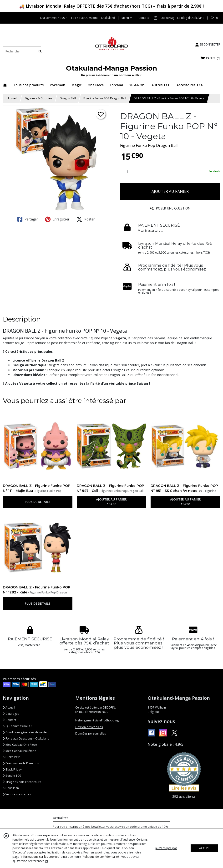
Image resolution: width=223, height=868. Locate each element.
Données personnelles (91, 733)
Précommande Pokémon (21, 763)
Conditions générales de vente (25, 732)
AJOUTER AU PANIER (170, 191)
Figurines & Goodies (38, 98)
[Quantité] (129, 172)
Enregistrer (57, 219)
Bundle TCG (12, 776)
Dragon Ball (68, 98)
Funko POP (11, 757)
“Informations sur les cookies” (40, 857)
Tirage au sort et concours (22, 782)
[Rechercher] (40, 51)
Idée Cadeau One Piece (20, 745)
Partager (28, 219)
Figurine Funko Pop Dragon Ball (149, 145)
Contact (144, 18)
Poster (86, 219)
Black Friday (12, 769)
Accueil (12, 98)
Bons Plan (11, 788)
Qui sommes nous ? (17, 726)
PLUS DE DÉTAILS (38, 502)
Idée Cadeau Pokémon (20, 751)
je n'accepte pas (166, 848)
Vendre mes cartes (17, 794)
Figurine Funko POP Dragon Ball (105, 98)
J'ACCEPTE (204, 848)
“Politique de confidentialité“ (101, 857)
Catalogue (11, 714)
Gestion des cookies (89, 727)
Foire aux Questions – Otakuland (26, 738)
